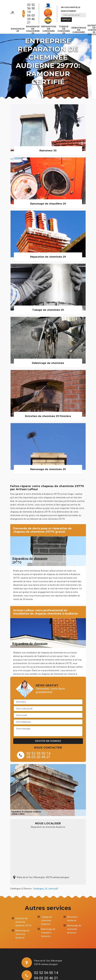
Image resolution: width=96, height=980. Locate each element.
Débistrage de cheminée (79, 30)
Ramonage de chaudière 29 (33, 30)
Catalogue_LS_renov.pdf (46, 889)
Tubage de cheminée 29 (64, 30)
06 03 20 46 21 (31, 19)
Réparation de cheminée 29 (49, 30)
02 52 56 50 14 (31, 8)
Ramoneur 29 (18, 30)
